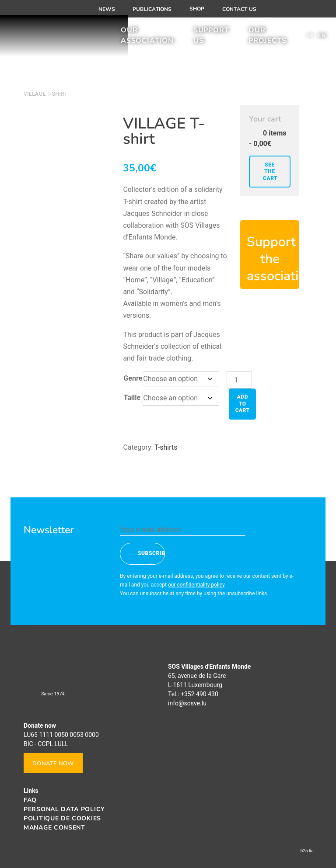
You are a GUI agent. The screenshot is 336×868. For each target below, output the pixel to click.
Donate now (53, 764)
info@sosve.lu (187, 703)
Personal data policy (64, 809)
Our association (147, 38)
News (107, 9)
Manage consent (54, 828)
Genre (133, 378)
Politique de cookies (62, 818)
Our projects (267, 38)
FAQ (30, 800)
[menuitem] (310, 38)
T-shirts (166, 447)
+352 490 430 (199, 694)
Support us (211, 38)
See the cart (270, 172)
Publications (152, 9)
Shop (197, 9)
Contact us (239, 9)
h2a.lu (306, 851)
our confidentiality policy (196, 585)
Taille (132, 398)
